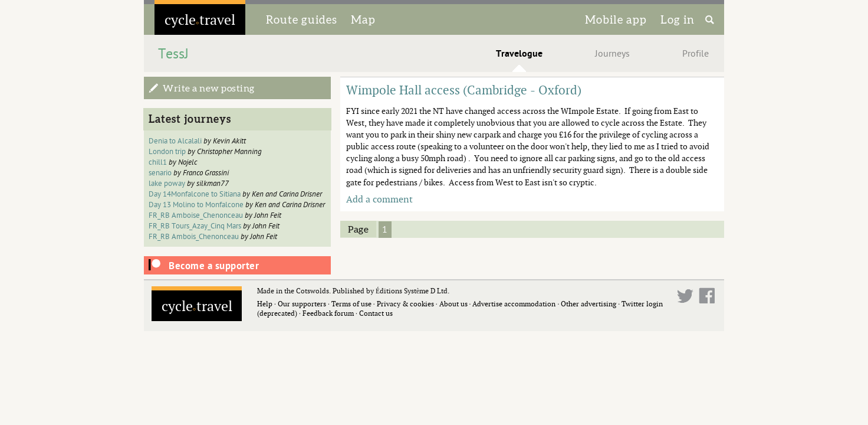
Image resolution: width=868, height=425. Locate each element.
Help (265, 304)
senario (160, 173)
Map (363, 19)
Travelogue (519, 54)
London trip (167, 152)
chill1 (158, 162)
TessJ (173, 54)
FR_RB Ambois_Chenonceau (194, 237)
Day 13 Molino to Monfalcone (196, 205)
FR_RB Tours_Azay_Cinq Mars (195, 226)
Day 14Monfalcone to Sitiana (195, 194)
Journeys (612, 54)
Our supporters (302, 304)
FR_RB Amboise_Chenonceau (196, 215)
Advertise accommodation (514, 304)
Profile (696, 54)
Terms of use (351, 304)
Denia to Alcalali (175, 141)
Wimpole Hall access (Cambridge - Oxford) (464, 90)
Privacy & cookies (405, 304)
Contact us (376, 313)
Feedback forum (328, 313)
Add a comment (379, 199)
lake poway (167, 184)
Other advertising (588, 304)
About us (453, 304)
